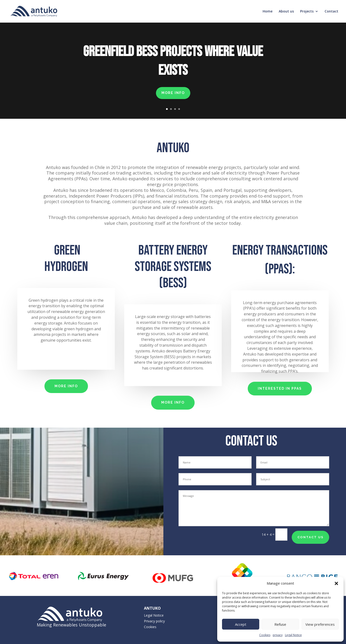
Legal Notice (293, 635)
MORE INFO (173, 93)
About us (286, 12)
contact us (310, 537)
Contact (331, 12)
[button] (336, 583)
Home (268, 12)
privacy (278, 635)
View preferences (320, 624)
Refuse (280, 624)
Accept (241, 624)
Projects (307, 12)
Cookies (265, 635)
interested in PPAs (280, 388)
